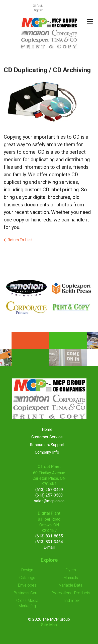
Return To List (20, 240)
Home (47, 429)
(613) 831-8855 (49, 536)
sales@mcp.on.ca (49, 501)
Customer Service (47, 437)
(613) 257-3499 (54, 6)
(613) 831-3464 (49, 542)
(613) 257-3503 (49, 495)
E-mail (49, 547)
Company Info (47, 452)
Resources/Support (47, 445)
